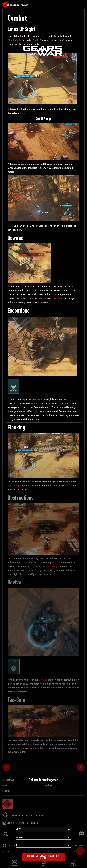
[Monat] (43, 837)
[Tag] (43, 845)
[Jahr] (43, 829)
